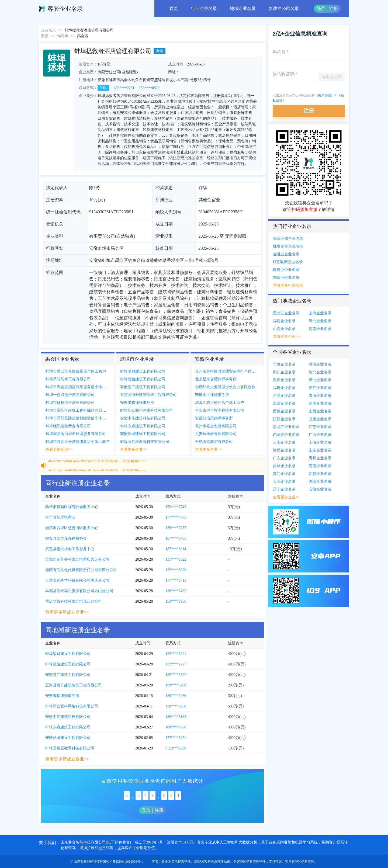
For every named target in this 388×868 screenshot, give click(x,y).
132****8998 (176, 570)
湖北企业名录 (320, 321)
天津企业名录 (284, 482)
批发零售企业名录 (288, 246)
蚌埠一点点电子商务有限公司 (70, 395)
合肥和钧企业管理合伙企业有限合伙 (225, 387)
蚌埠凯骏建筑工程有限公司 (143, 379)
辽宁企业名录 (284, 489)
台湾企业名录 (284, 396)
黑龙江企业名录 (286, 313)
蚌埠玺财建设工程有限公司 (143, 371)
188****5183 (176, 717)
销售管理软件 (256, 862)
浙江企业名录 (320, 388)
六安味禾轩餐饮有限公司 (216, 434)
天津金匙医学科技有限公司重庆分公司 (77, 580)
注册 (334, 8)
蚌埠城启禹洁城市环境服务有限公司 (76, 434)
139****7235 (176, 528)
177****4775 (176, 517)
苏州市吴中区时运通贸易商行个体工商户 (229, 371)
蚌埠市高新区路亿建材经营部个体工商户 (79, 418)
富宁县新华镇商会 (60, 517)
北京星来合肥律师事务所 (216, 379)
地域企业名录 (243, 8)
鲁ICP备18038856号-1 (128, 862)
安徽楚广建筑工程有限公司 (143, 387)
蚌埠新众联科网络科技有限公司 (147, 410)
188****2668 (176, 727)
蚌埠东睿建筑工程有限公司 (143, 426)
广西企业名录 (320, 435)
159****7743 (176, 507)
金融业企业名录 (286, 254)
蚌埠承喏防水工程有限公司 (68, 379)
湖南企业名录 (320, 482)
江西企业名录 (284, 419)
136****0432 (176, 591)
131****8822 (176, 559)
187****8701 (176, 538)
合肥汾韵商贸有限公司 (214, 442)
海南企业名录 (320, 466)
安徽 (45, 36)
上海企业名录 (320, 313)
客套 (155, 862)
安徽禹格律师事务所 (137, 403)
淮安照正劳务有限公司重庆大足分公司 (77, 559)
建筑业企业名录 (286, 270)
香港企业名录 (320, 364)
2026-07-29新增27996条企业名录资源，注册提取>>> (97, 463)
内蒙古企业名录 (286, 435)
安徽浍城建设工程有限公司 (143, 434)
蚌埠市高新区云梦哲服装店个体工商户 (78, 442)
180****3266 (176, 696)
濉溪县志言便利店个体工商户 (220, 403)
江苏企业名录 (320, 427)
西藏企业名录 (284, 411)
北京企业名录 (284, 403)
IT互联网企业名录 (288, 262)
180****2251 (124, 88)
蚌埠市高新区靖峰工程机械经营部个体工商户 (83, 410)
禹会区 (83, 36)
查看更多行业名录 (288, 285)
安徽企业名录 (320, 489)
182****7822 (176, 675)
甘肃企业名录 (320, 419)
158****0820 (149, 88)
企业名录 (48, 30)
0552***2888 (176, 748)
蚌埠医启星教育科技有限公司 (145, 442)
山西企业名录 (320, 411)
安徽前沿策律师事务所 (214, 418)
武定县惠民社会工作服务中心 (70, 549)
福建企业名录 (284, 321)
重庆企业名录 (284, 380)
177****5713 (176, 580)
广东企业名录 (284, 458)
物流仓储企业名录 (288, 239)
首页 (174, 8)
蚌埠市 (63, 36)
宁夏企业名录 (284, 364)
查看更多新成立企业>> (67, 612)
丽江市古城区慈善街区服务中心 (72, 528)
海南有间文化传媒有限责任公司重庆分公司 (81, 570)
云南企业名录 (284, 442)
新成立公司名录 (284, 8)
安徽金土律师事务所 (212, 395)
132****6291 (176, 654)
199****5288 (176, 685)
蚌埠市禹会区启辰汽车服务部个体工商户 (79, 387)
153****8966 (176, 601)
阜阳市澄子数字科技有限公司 (220, 410)
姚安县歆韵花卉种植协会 (66, 538)
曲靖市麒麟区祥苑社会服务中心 (72, 507)
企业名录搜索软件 (178, 862)
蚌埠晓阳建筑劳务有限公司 (68, 426)
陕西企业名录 (284, 450)
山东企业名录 (284, 329)
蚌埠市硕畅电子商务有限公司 (70, 403)
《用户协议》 (324, 95)
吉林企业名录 (284, 466)
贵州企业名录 (320, 458)
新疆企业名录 (320, 474)
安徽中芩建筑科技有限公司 (143, 418)
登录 (321, 8)
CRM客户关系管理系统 (214, 862)
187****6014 (176, 549)
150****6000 (176, 706)
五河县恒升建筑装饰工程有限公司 (148, 395)
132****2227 (176, 664)
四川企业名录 (284, 372)
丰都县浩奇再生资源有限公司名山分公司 (79, 591)
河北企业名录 (320, 372)
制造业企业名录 (286, 278)
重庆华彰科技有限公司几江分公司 (74, 601)
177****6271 (176, 738)
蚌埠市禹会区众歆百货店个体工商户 (76, 371)
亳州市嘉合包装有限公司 (216, 426)
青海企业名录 (320, 396)
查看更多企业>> (59, 449)
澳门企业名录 (284, 474)
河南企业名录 (320, 329)
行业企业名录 (204, 8)
